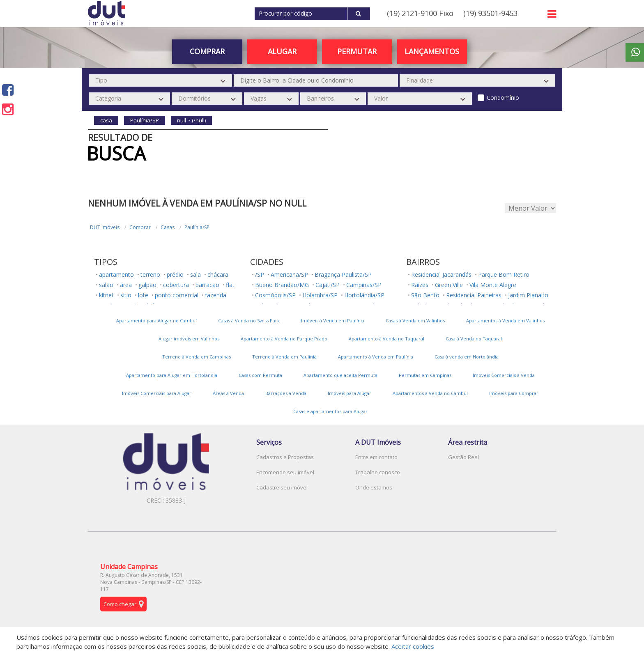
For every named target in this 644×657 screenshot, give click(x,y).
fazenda (216, 295)
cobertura (176, 285)
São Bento (425, 295)
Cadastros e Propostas (285, 457)
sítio (126, 295)
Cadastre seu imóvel (282, 487)
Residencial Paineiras (474, 295)
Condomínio (503, 98)
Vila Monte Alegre (493, 285)
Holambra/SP (320, 295)
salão (106, 285)
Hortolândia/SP (364, 295)
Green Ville (449, 285)
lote (143, 295)
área (126, 285)
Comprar (207, 51)
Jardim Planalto (528, 295)
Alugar (282, 51)
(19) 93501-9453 (490, 13)
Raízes (420, 285)
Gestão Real (463, 457)
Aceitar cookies (413, 646)
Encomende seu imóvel (285, 472)
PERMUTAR (357, 51)
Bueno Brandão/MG (282, 285)
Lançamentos (432, 51)
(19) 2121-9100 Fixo (420, 13)
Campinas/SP (364, 285)
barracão (207, 285)
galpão (147, 285)
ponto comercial (177, 295)
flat (230, 285)
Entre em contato (376, 457)
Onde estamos (374, 487)
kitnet (106, 295)
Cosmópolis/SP (275, 295)
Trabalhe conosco (378, 472)
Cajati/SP (328, 285)
